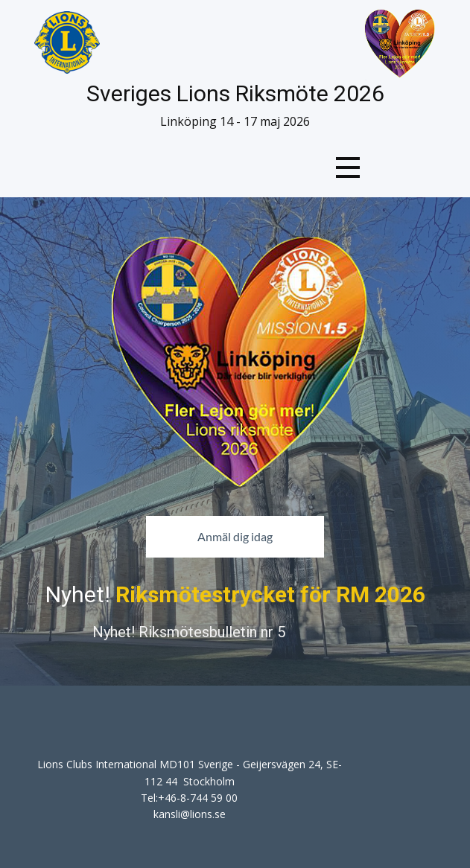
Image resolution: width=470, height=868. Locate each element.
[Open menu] (348, 167)
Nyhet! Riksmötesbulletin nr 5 (189, 632)
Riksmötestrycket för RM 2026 (270, 594)
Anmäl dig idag (235, 536)
